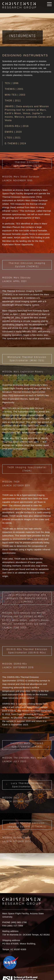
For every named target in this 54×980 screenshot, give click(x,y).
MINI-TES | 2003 (15, 95)
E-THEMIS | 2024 (15, 143)
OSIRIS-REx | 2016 (17, 126)
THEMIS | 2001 (14, 89)
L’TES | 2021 (13, 138)
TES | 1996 (12, 83)
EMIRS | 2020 (13, 132)
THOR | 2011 (13, 101)
